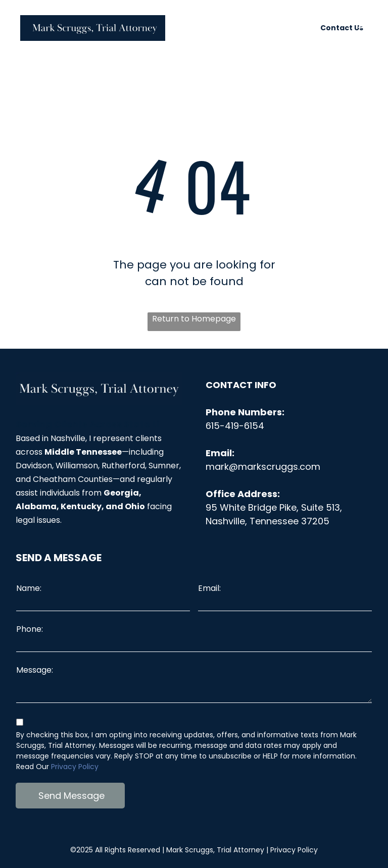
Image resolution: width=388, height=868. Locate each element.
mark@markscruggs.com (263, 467)
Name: (29, 588)
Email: (209, 588)
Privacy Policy (75, 767)
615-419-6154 (235, 426)
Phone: (30, 629)
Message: (35, 670)
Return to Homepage (194, 319)
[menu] (366, 31)
